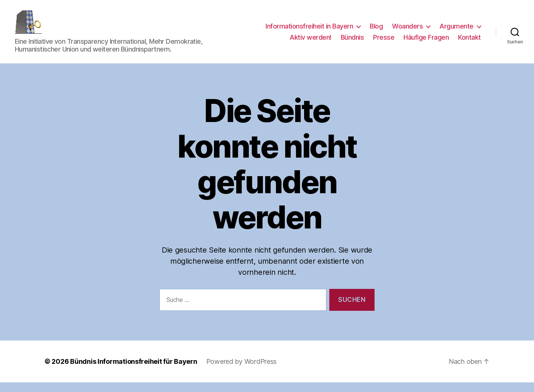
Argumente (456, 31)
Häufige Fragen (426, 42)
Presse (384, 42)
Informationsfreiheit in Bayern (309, 31)
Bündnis (352, 42)
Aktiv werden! (311, 42)
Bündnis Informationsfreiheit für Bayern (133, 371)
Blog (376, 31)
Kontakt (469, 42)
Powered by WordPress (242, 371)
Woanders (407, 31)
